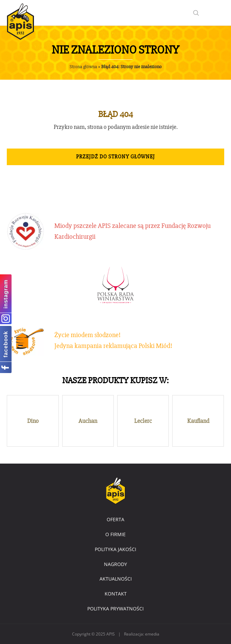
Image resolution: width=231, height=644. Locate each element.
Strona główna (83, 67)
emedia (152, 634)
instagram (6, 294)
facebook (6, 344)
